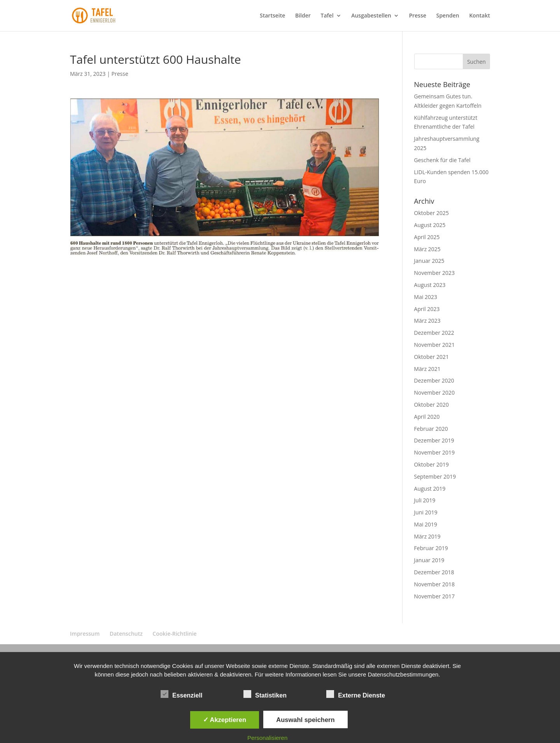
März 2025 (427, 249)
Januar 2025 (429, 261)
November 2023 (435, 273)
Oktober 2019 (431, 464)
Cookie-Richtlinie (174, 634)
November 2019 (435, 452)
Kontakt (479, 16)
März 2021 (427, 369)
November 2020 (435, 392)
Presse (418, 16)
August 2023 (430, 285)
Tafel (327, 16)
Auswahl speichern (305, 720)
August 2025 (430, 225)
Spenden (448, 16)
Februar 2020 (431, 429)
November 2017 (435, 596)
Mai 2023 (426, 297)
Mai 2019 (426, 524)
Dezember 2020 (434, 380)
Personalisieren (267, 738)
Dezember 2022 (434, 333)
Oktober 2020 (431, 405)
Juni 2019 (426, 512)
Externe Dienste (356, 694)
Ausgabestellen (371, 16)
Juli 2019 (425, 500)
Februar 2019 (431, 548)
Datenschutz (126, 634)
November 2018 (435, 584)
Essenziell (181, 694)
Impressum (85, 634)
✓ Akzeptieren (225, 720)
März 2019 (427, 536)
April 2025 (427, 237)
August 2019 (430, 489)
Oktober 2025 (431, 213)
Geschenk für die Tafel (442, 160)
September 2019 (435, 476)
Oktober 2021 (431, 357)
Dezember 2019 (434, 440)
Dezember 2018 (434, 572)
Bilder (303, 16)
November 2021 (435, 345)
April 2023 (427, 309)
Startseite (272, 16)
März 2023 (427, 321)
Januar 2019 (429, 560)
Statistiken (265, 694)
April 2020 (427, 417)
